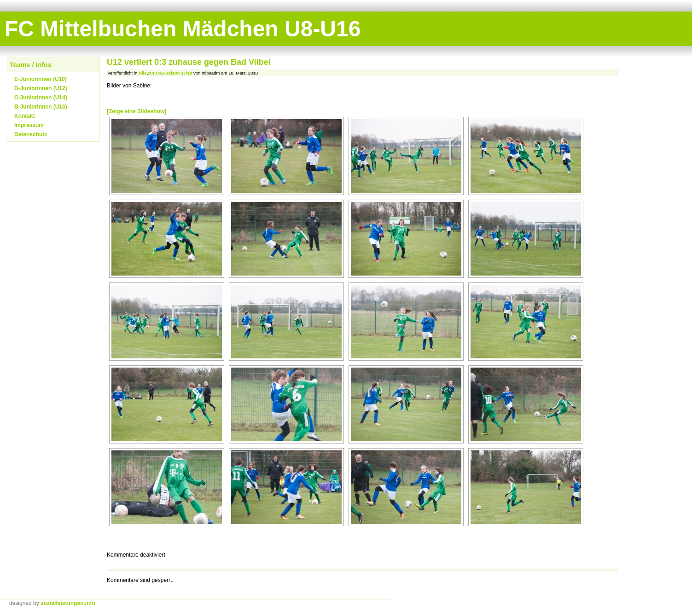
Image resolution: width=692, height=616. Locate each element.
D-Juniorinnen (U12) (41, 88)
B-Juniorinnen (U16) (41, 107)
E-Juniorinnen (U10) (41, 79)
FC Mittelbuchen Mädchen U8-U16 (183, 29)
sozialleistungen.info (68, 603)
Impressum (29, 125)
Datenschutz (31, 134)
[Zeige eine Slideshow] (137, 111)
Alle (143, 73)
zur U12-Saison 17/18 (170, 73)
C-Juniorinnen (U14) (41, 98)
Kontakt (25, 116)
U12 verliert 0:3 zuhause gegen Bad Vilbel (189, 62)
